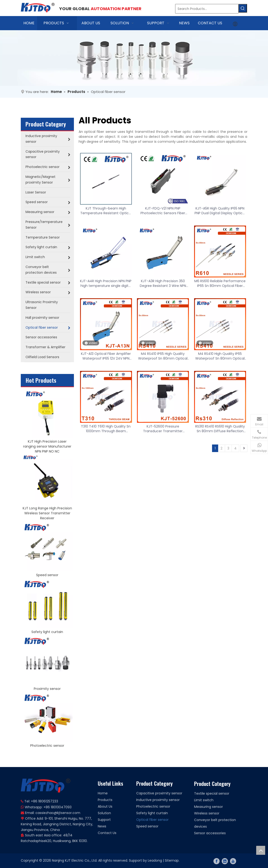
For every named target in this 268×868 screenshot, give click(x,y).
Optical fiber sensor (152, 820)
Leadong (155, 860)
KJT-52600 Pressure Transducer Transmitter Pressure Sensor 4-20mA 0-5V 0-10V (163, 429)
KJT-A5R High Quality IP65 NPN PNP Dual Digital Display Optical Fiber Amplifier (220, 211)
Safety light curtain (47, 632)
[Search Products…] (207, 9)
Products (105, 800)
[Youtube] (233, 861)
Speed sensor (47, 575)
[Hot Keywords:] (243, 8)
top (261, 850)
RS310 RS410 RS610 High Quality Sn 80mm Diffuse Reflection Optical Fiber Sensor (220, 429)
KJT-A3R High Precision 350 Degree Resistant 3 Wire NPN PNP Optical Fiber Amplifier (163, 283)
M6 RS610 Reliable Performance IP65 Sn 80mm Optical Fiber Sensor (220, 283)
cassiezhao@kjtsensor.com (58, 813)
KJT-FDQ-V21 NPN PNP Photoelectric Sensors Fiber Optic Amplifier (163, 211)
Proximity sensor (47, 689)
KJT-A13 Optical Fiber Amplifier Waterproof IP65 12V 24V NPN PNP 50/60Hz (106, 356)
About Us (105, 806)
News (102, 826)
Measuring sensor (208, 807)
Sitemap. (172, 860)
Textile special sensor (212, 793)
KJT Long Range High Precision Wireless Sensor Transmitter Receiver (47, 513)
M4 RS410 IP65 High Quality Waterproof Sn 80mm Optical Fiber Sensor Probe (163, 356)
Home (103, 793)
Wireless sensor (207, 813)
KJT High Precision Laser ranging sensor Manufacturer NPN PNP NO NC (47, 446)
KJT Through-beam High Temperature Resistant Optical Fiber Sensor (106, 211)
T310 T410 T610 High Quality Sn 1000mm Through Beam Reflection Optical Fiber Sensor (106, 429)
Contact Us (107, 833)
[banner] (134, 58)
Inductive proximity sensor (158, 800)
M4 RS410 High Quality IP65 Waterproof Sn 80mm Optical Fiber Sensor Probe (220, 356)
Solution (104, 813)
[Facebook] (217, 861)
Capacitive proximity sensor (159, 793)
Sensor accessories (210, 833)
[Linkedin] (225, 861)
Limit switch (204, 800)
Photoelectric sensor (47, 746)
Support (104, 820)
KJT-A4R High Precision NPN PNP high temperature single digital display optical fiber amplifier (106, 283)
